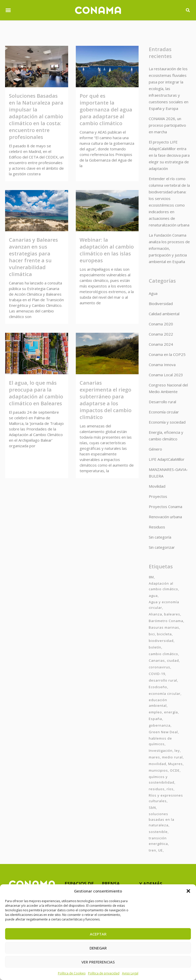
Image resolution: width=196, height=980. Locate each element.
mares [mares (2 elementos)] (154, 757)
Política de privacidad (104, 973)
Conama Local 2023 (166, 375)
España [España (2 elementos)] (155, 719)
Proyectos (158, 496)
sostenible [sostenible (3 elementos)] (158, 832)
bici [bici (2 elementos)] (152, 634)
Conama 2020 (161, 324)
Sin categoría (160, 537)
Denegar (98, 948)
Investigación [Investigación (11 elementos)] (161, 751)
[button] (188, 891)
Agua (153, 293)
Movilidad (157, 486)
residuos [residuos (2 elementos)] (157, 789)
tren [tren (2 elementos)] (152, 850)
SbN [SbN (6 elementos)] (152, 808)
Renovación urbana (165, 517)
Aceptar (98, 934)
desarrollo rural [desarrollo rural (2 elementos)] (163, 680)
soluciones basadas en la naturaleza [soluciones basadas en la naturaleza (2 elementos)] (162, 819)
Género (155, 449)
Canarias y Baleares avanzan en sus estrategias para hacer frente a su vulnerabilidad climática (33, 257)
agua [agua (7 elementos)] (153, 596)
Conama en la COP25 (167, 354)
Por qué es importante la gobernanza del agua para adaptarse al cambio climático (106, 110)
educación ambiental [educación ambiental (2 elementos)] (158, 703)
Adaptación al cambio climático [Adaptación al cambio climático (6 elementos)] (163, 586)
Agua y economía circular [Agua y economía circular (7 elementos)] (164, 605)
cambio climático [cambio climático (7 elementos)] (163, 654)
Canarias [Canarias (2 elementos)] (157, 660)
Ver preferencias (98, 962)
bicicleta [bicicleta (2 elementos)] (164, 634)
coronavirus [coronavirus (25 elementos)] (160, 667)
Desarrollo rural (162, 402)
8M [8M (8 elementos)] (151, 577)
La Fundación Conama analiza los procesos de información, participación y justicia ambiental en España (169, 248)
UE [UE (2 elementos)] (161, 850)
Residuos (157, 527)
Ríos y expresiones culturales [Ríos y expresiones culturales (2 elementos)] (166, 798)
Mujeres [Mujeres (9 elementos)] (175, 764)
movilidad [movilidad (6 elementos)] (157, 764)
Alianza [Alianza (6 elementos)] (155, 614)
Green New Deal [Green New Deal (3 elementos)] (163, 732)
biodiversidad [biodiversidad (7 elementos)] (161, 641)
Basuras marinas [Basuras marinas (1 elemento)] (164, 627)
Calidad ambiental (164, 314)
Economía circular (164, 412)
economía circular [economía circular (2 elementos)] (165, 694)
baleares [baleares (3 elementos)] (172, 614)
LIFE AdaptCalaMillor (167, 459)
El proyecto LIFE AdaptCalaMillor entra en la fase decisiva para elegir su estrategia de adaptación (169, 155)
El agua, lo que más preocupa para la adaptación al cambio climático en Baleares (36, 393)
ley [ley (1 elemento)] (177, 751)
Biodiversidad (161, 304)
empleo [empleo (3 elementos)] (155, 712)
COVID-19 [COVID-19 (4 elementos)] (157, 674)
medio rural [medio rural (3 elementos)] (172, 757)
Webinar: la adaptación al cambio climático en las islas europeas (107, 250)
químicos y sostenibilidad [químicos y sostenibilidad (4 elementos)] (162, 780)
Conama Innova (162, 365)
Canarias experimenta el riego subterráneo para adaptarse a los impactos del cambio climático (106, 400)
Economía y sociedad (167, 422)
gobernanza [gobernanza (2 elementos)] (160, 725)
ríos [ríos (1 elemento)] (170, 789)
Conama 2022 (161, 334)
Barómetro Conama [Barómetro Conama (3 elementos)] (166, 621)
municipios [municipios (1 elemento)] (158, 770)
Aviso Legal (130, 973)
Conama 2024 (161, 344)
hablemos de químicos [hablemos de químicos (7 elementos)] (160, 741)
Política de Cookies (72, 973)
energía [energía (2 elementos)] (171, 712)
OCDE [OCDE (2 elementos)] (175, 770)
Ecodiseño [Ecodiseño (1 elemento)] (158, 687)
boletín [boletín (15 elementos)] (155, 647)
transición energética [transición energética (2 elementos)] (158, 841)
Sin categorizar (162, 547)
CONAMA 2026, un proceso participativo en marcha (167, 125)
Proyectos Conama (166, 507)
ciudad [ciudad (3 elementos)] (173, 660)
